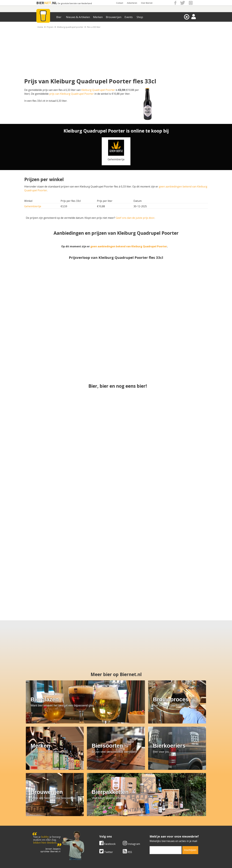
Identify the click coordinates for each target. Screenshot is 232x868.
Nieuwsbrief (151, 832)
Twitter (106, 795)
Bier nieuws (95, 825)
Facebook (107, 787)
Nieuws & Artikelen (78, 17)
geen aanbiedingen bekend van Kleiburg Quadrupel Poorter (129, 246)
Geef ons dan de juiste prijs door (135, 218)
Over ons (38, 818)
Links (147, 825)
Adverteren (132, 3)
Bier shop (94, 828)
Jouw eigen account (155, 828)
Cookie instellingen (44, 832)
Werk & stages (41, 825)
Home (40, 27)
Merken (98, 17)
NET (48, 3)
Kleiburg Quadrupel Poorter (98, 90)
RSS (127, 795)
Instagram (131, 787)
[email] (166, 793)
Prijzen (50, 27)
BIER (40, 3)
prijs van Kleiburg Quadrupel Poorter (72, 94)
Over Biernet (147, 3)
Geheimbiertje (33, 206)
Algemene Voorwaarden (158, 818)
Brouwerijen (114, 17)
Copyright (150, 821)
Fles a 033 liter (94, 27)
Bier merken (95, 818)
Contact (120, 3)
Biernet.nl (97, 862)
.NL (54, 3)
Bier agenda (95, 832)
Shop (140, 17)
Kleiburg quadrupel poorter (70, 27)
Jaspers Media (132, 862)
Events (129, 17)
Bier (59, 17)
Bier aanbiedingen (99, 821)
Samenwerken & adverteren (49, 828)
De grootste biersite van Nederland (75, 3)
